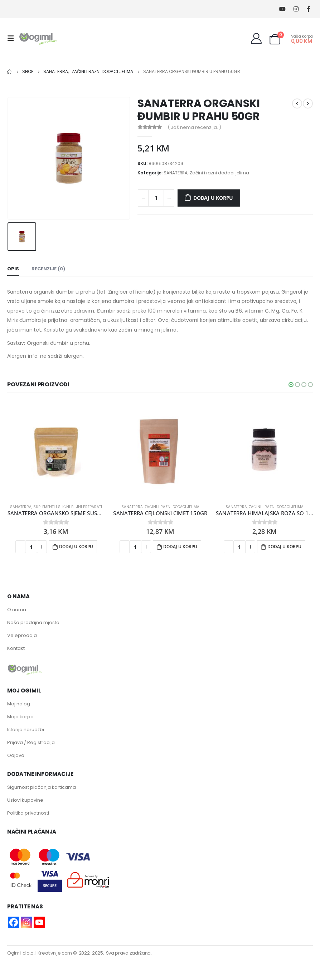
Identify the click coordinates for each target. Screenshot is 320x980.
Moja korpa (20, 717)
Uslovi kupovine (25, 800)
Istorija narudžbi (26, 730)
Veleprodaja (22, 635)
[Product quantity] (156, 198)
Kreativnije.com (55, 953)
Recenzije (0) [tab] (48, 269)
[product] (56, 450)
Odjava (16, 755)
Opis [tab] (13, 269)
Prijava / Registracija (31, 742)
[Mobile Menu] (13, 38)
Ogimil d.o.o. (21, 953)
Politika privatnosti (28, 813)
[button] (291, 385)
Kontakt (16, 648)
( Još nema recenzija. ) (194, 127)
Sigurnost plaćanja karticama (42, 787)
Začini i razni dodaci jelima (219, 173)
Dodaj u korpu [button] (76, 547)
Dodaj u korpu (213, 198)
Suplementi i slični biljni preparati (68, 507)
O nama (17, 610)
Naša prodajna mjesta (33, 622)
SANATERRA (176, 173)
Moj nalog (19, 704)
